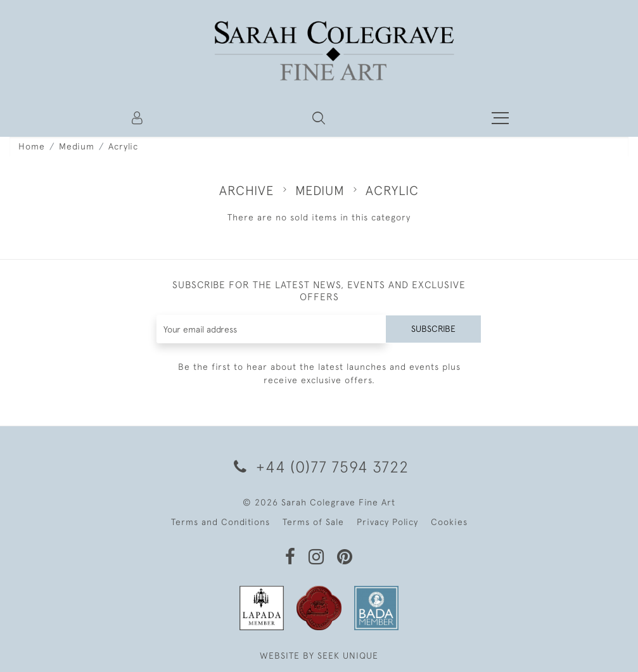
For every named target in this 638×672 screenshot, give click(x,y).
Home (32, 146)
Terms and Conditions (220, 522)
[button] (319, 118)
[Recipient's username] (271, 329)
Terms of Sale (313, 522)
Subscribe (433, 329)
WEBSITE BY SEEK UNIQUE (319, 656)
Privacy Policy (387, 522)
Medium (77, 146)
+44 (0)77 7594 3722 (319, 466)
